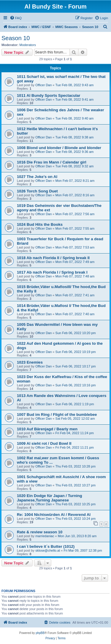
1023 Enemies (30, 362)
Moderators (28, 45)
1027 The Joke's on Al (37, 177)
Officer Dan (43, 85)
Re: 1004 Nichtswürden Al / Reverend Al (54, 515)
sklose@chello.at (48, 550)
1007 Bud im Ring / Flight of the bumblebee (57, 415)
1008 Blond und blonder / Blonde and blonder (59, 148)
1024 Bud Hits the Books (40, 224)
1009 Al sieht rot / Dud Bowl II (44, 443)
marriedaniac (45, 536)
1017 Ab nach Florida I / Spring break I (52, 272)
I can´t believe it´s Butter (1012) (46, 546)
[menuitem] (16, 18)
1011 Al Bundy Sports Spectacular (49, 95)
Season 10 (16, 38)
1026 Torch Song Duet (37, 191)
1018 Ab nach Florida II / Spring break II (53, 258)
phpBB (40, 633)
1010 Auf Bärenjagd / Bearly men (47, 429)
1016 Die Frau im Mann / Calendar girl (52, 162)
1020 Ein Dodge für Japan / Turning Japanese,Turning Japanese (49, 498)
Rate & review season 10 (40, 532)
